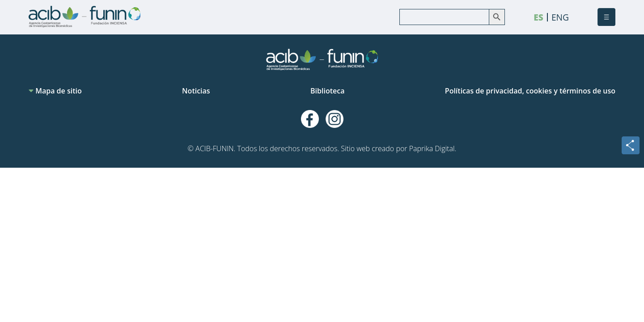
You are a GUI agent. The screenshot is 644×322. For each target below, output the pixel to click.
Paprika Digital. (433, 148)
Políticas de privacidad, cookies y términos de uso (530, 91)
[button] (606, 17)
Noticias (196, 91)
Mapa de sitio (55, 91)
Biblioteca (327, 91)
